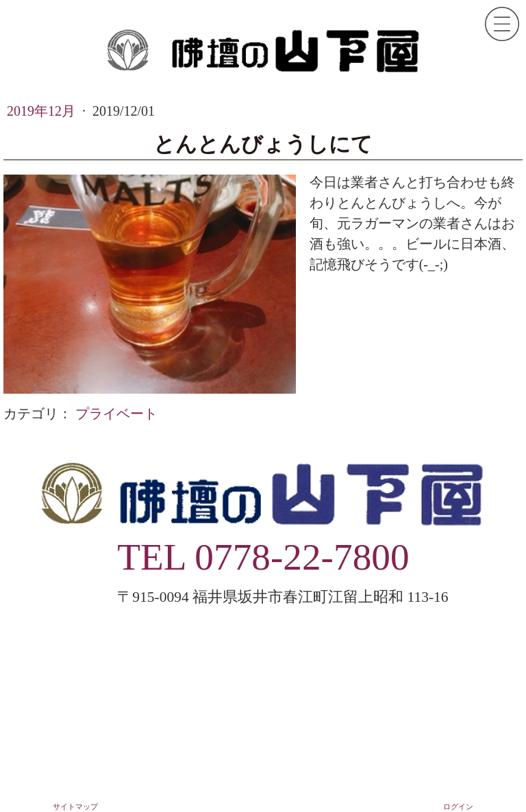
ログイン (458, 807)
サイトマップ (75, 807)
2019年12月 (43, 111)
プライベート (116, 414)
